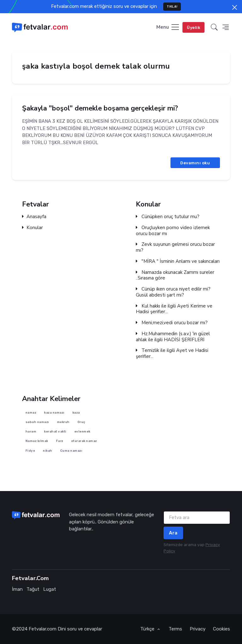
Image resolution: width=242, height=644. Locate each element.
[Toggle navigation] (168, 28)
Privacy (198, 629)
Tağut (33, 589)
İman (17, 589)
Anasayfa (34, 217)
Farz (60, 441)
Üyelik (193, 28)
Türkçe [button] (148, 629)
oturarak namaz (84, 441)
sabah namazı (37, 422)
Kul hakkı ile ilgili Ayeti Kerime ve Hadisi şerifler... (174, 309)
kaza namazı (54, 412)
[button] (214, 28)
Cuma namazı (71, 450)
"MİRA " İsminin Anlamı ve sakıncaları (178, 261)
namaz (31, 412)
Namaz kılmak (37, 441)
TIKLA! (172, 6)
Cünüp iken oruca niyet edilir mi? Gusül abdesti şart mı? (173, 292)
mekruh (63, 422)
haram (31, 431)
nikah (48, 450)
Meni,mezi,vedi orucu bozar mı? (172, 323)
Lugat (50, 589)
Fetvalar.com (43, 629)
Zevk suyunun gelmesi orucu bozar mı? (175, 247)
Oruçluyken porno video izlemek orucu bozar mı (173, 231)
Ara (173, 533)
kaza (76, 412)
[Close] (235, 7)
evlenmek (82, 431)
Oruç (81, 422)
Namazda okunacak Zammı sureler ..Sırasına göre (175, 275)
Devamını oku (195, 163)
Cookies (222, 629)
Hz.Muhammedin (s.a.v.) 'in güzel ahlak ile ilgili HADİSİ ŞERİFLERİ (173, 337)
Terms (175, 629)
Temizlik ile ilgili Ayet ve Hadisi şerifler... (172, 353)
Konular (32, 228)
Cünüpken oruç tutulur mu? (168, 217)
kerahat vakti (55, 431)
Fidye (30, 450)
